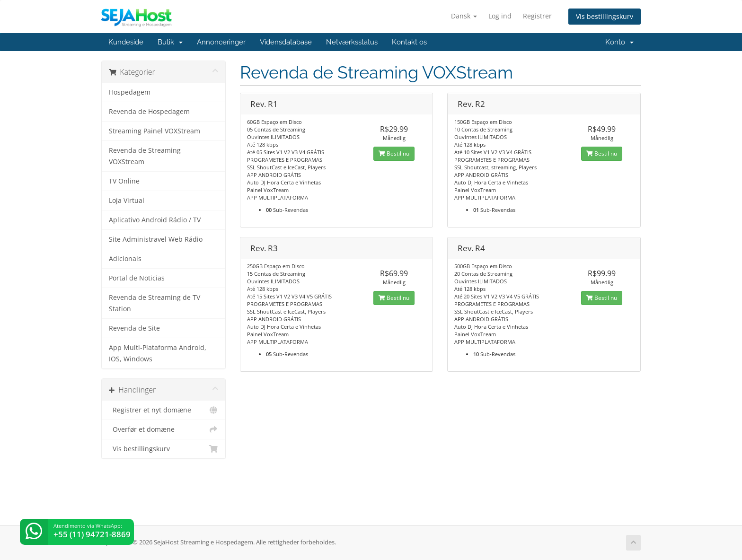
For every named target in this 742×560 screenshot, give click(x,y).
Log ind (500, 16)
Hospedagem (130, 92)
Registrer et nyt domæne (163, 410)
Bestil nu (394, 153)
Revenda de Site (134, 328)
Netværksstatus (352, 42)
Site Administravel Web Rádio (156, 239)
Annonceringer (221, 42)
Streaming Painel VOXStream (155, 131)
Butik (170, 42)
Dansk (464, 16)
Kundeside (126, 42)
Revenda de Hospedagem (149, 112)
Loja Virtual (127, 201)
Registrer (537, 16)
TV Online (124, 181)
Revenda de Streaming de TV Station (155, 303)
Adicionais (125, 259)
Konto (619, 42)
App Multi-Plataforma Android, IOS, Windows (158, 353)
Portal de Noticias (137, 278)
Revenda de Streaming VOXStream (145, 156)
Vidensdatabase (286, 42)
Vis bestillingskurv (605, 16)
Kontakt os (409, 42)
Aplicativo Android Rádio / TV (155, 220)
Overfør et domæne (163, 429)
